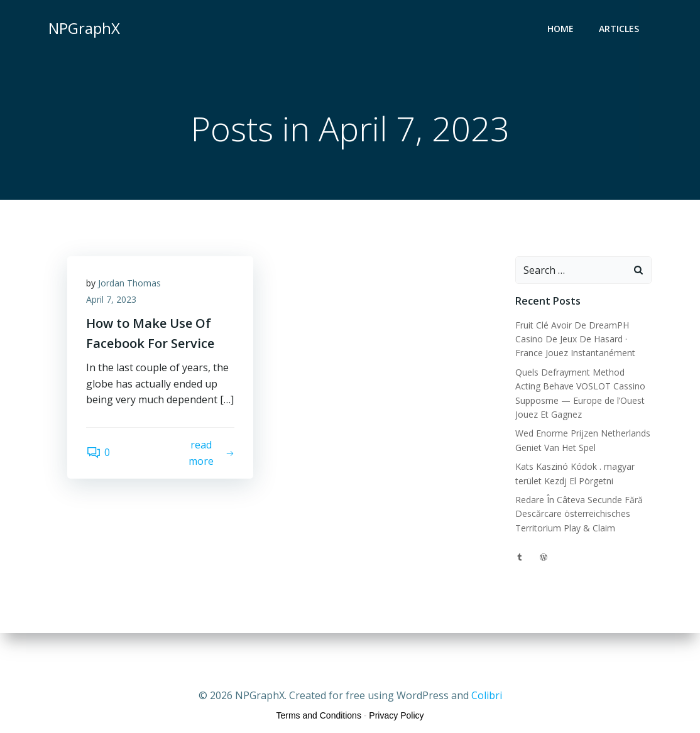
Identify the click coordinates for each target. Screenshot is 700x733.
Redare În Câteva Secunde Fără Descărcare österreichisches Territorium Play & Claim (579, 514)
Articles (619, 29)
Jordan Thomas (129, 283)
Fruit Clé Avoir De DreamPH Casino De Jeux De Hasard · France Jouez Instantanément (575, 339)
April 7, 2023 (111, 299)
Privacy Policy (396, 715)
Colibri (487, 695)
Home (561, 29)
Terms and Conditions (319, 715)
